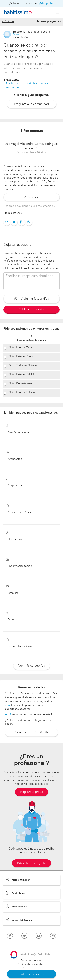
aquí (8, 705)
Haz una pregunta (47, 22)
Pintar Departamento (21, 384)
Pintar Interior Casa (20, 348)
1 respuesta (11, 80)
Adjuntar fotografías (32, 299)
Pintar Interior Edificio (22, 393)
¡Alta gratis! (47, 3)
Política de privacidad (31, 965)
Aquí (8, 715)
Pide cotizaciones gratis (32, 863)
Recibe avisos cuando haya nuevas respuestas (27, 86)
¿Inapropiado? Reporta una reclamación (28, 206)
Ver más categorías (32, 666)
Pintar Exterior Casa (21, 357)
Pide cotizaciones (32, 974)
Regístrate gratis (32, 792)
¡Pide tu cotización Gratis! (32, 733)
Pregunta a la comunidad (32, 104)
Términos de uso (31, 961)
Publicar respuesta (32, 310)
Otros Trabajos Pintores (23, 366)
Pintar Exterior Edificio (22, 375)
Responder (32, 197)
